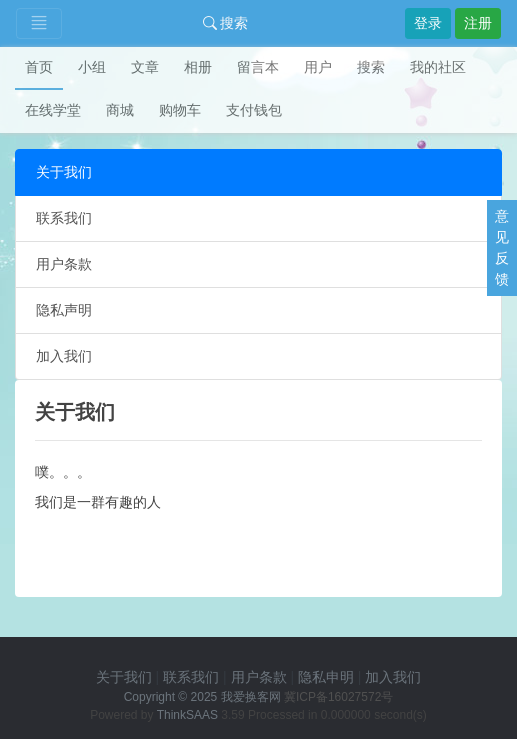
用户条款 (64, 264)
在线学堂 (53, 110)
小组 (92, 67)
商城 (120, 110)
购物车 (180, 110)
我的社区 (438, 67)
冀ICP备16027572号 (338, 697)
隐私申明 (326, 677)
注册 (478, 23)
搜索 (226, 23)
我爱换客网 (251, 697)
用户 (318, 67)
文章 (145, 67)
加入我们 (64, 356)
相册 (198, 67)
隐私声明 (64, 310)
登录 (428, 23)
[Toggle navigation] (39, 23)
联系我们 (64, 218)
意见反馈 (502, 247)
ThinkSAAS (187, 715)
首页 (39, 67)
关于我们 (64, 172)
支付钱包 (254, 110)
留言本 (258, 67)
